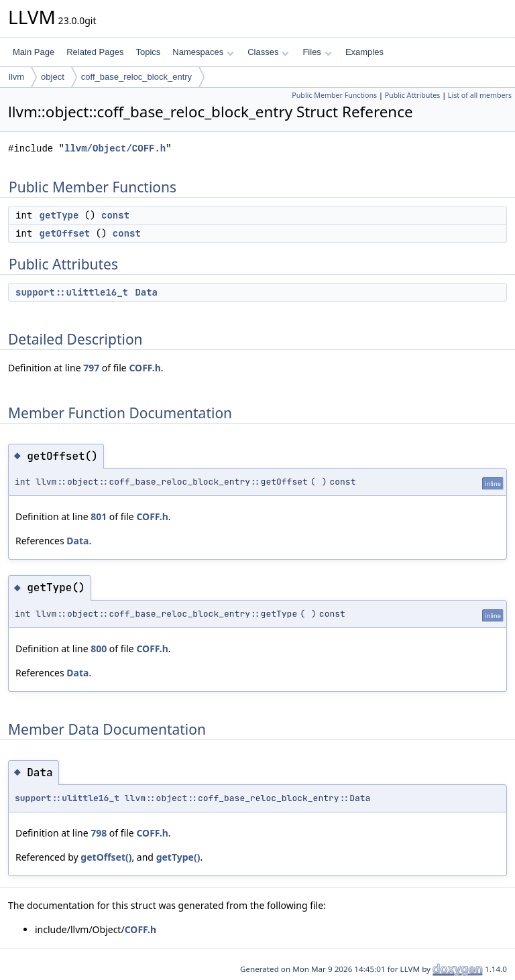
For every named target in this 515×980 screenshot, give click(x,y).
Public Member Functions (334, 95)
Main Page (34, 52)
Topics (148, 52)
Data (146, 292)
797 (91, 368)
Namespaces (203, 52)
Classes (268, 52)
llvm (16, 77)
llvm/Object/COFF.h (115, 148)
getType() (178, 857)
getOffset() (106, 857)
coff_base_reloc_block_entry (136, 77)
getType (59, 215)
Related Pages (95, 52)
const (115, 215)
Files (317, 52)
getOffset (65, 233)
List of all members (480, 95)
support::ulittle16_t (72, 292)
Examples (364, 52)
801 (99, 516)
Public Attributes (413, 95)
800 (99, 649)
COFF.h (145, 368)
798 (99, 833)
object (53, 77)
